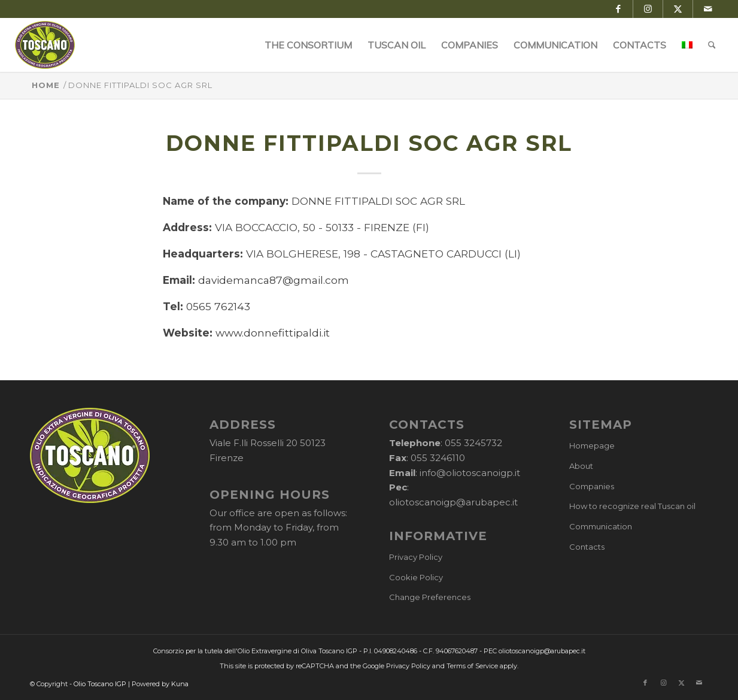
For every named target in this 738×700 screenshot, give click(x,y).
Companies (592, 486)
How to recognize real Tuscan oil (632, 506)
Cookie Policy (416, 577)
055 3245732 (473, 443)
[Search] (712, 45)
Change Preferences (430, 597)
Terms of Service (472, 666)
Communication (601, 526)
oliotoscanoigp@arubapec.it (453, 502)
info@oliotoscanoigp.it (470, 473)
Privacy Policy (416, 557)
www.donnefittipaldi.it (273, 333)
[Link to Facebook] (618, 9)
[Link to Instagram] (648, 9)
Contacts (587, 547)
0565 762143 (218, 306)
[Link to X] (678, 9)
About (581, 466)
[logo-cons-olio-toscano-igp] (45, 45)
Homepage (592, 446)
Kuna (180, 684)
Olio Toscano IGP (100, 684)
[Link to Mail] (708, 9)
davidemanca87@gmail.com (274, 280)
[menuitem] (308, 45)
